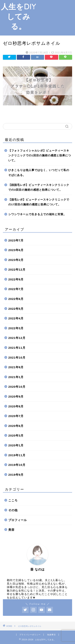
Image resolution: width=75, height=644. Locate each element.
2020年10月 (17, 387)
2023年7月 (16, 240)
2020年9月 (16, 396)
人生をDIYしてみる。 (18, 16)
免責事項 (51, 635)
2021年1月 (16, 377)
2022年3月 (16, 328)
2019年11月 (17, 455)
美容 (11, 530)
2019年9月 (16, 475)
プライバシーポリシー (30, 635)
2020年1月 (16, 445)
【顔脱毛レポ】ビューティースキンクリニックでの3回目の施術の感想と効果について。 (39, 187)
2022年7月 (16, 289)
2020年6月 (16, 426)
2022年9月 (16, 279)
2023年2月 (16, 260)
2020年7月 (16, 416)
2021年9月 (16, 367)
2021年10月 (17, 358)
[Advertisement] (56, 17)
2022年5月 (16, 309)
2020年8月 (16, 406)
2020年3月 (16, 435)
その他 (13, 510)
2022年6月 (16, 299)
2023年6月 (16, 250)
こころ (13, 500)
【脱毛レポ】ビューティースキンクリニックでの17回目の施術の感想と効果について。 (39, 202)
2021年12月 (17, 338)
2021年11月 (17, 348)
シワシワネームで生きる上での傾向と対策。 (37, 214)
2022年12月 (17, 270)
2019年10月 (17, 465)
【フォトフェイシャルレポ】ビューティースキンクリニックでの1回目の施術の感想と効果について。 (40, 156)
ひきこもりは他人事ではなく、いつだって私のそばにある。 (39, 173)
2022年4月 (16, 318)
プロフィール (18, 520)
